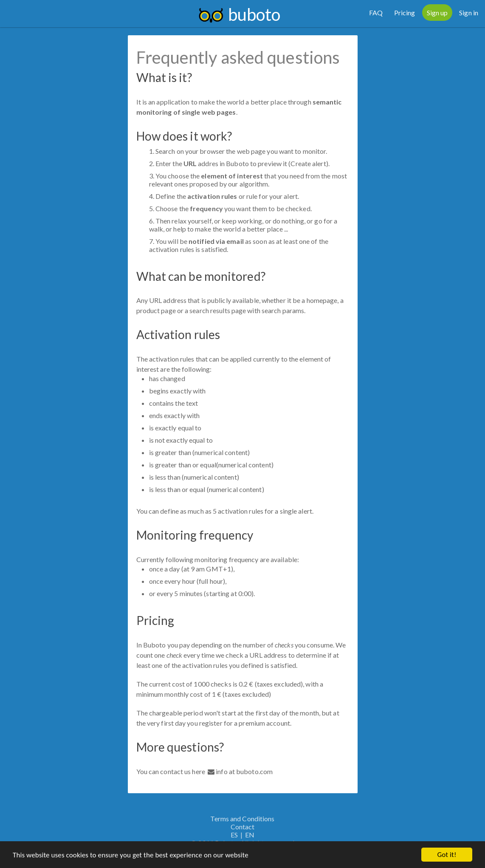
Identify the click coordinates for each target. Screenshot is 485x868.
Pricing (405, 13)
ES (234, 835)
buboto (254, 14)
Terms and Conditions (242, 819)
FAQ (376, 13)
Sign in (469, 13)
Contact (243, 827)
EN (250, 835)
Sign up (437, 13)
